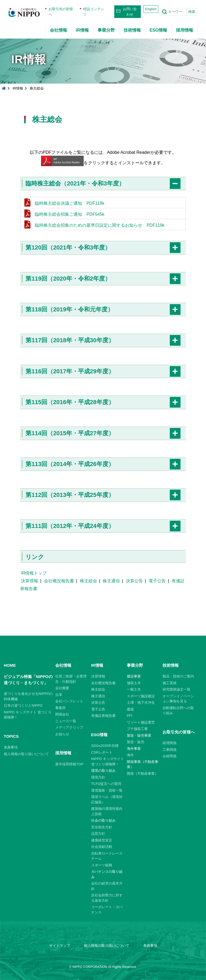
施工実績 (170, 683)
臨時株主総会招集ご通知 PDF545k (70, 214)
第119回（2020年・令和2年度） (68, 279)
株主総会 (89, 581)
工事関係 (170, 750)
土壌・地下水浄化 (141, 703)
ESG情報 (159, 30)
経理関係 (170, 743)
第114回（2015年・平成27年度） (70, 433)
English (151, 9)
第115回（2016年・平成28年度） (70, 402)
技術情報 (132, 30)
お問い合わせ (130, 12)
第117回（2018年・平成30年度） (70, 340)
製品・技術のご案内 (178, 676)
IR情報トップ (34, 573)
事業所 (60, 708)
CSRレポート (102, 752)
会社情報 (58, 30)
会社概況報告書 (59, 581)
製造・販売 (136, 742)
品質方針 (98, 834)
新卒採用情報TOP (69, 764)
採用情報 (185, 30)
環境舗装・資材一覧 (107, 790)
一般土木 (134, 689)
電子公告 (157, 581)
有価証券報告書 (103, 716)
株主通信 (111, 581)
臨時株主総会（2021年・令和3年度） (75, 183)
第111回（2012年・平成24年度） (70, 526)
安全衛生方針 (102, 827)
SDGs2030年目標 (105, 746)
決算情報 (30, 581)
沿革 (59, 695)
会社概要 (62, 688)
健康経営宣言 (102, 840)
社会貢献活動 (102, 847)
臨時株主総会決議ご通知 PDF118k (70, 203)
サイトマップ (60, 946)
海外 (130, 755)
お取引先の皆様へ (61, 12)
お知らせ (62, 734)
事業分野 (106, 30)
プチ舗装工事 (137, 729)
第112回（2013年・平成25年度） (70, 495)
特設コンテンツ (94, 12)
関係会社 (62, 714)
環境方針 (98, 777)
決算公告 (134, 581)
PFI (130, 716)
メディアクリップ (69, 727)
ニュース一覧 (66, 721)
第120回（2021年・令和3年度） (68, 247)
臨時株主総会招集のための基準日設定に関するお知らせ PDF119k (100, 225)
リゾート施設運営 (141, 722)
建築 (130, 709)
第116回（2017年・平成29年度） (70, 371)
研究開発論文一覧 (176, 689)
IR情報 (82, 30)
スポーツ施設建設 (141, 696)
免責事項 (11, 747)
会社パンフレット (69, 701)
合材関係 (170, 756)
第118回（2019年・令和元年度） (69, 309)
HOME (10, 665)
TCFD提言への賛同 (106, 784)
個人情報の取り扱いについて (26, 754)
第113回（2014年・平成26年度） (70, 464)
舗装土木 (134, 683)
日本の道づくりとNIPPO (23, 705)
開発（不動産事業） (143, 774)
